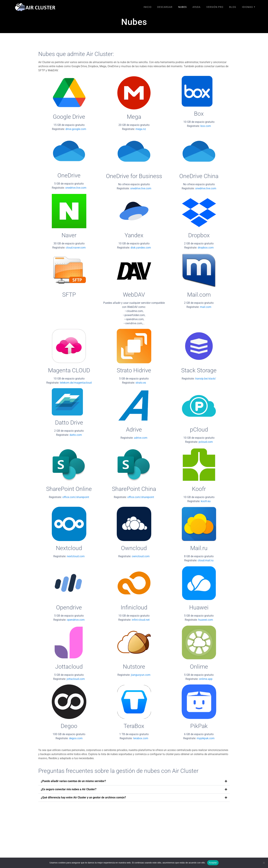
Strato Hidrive (134, 370)
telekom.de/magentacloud (76, 383)
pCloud (199, 430)
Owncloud (134, 548)
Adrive (134, 430)
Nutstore (134, 667)
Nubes (182, 7)
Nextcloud (69, 548)
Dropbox (199, 235)
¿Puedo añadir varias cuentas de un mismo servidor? (73, 781)
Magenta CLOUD (69, 370)
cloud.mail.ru (206, 560)
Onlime (199, 667)
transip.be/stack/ (206, 379)
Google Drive (69, 117)
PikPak (199, 726)
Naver (69, 235)
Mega (134, 117)
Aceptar (213, 863)
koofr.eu (206, 501)
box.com (206, 126)
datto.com (76, 435)
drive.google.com (76, 129)
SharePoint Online (69, 489)
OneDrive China (199, 176)
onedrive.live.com (76, 188)
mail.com (206, 307)
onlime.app (206, 679)
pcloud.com (206, 442)
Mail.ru (199, 548)
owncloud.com (141, 556)
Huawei (199, 607)
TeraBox (134, 726)
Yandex (134, 235)
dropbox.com (206, 248)
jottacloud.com (76, 679)
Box (199, 114)
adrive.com (141, 438)
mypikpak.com (206, 738)
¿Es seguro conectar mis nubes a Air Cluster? (69, 789)
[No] (264, 863)
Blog (233, 7)
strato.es (141, 383)
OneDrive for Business (134, 176)
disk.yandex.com (141, 248)
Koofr (199, 489)
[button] (134, 781)
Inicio (148, 7)
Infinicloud (134, 607)
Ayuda (196, 7)
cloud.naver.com (76, 248)
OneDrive (69, 175)
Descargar (165, 7)
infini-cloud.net (141, 620)
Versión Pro (215, 7)
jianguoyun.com (141, 675)
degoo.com (76, 738)
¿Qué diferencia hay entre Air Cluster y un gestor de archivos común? (83, 797)
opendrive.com (76, 620)
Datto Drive (69, 423)
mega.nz (141, 129)
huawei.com (206, 620)
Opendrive (69, 607)
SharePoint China (134, 489)
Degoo (69, 726)
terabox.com (141, 738)
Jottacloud (69, 667)
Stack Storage (199, 370)
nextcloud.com (76, 556)
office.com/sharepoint (76, 497)
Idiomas (247, 7)
